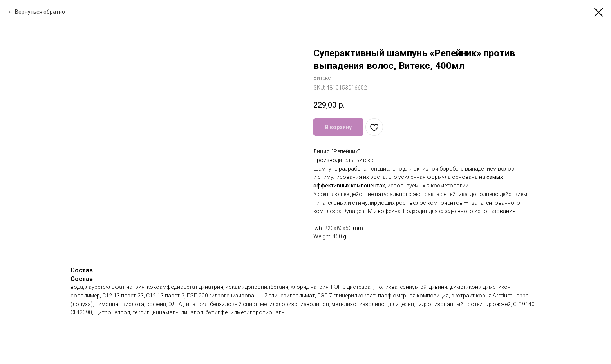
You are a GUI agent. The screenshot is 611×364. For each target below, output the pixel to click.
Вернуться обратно (40, 12)
